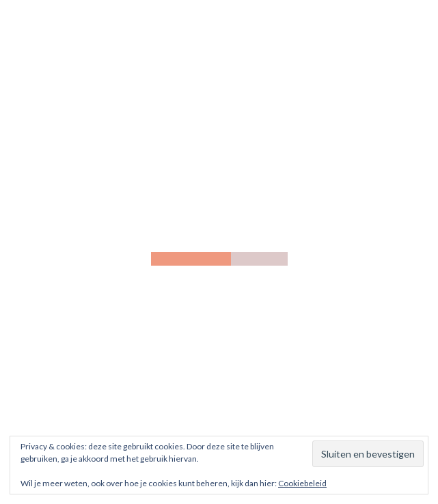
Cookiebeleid (302, 483)
